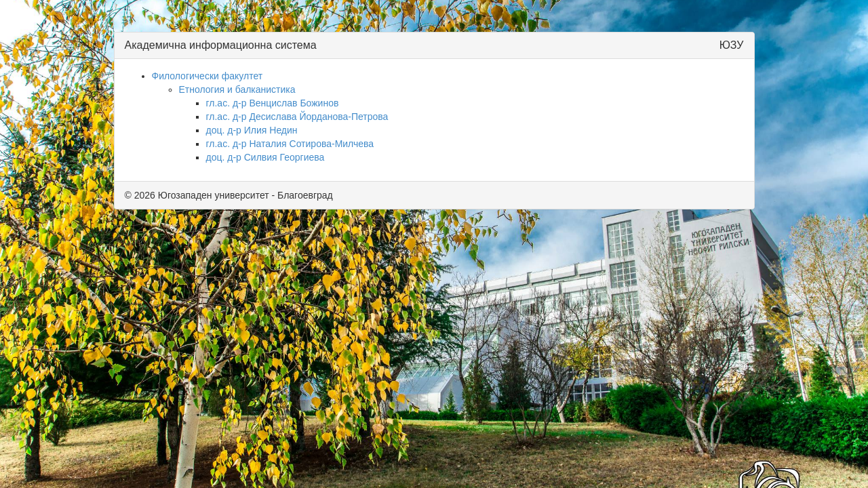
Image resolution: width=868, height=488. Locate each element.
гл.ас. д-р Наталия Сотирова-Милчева (290, 144)
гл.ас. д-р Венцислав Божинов (273, 103)
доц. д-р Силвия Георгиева (265, 157)
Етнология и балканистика (237, 89)
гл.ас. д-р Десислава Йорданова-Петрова (297, 117)
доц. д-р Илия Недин (252, 130)
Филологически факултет (208, 76)
